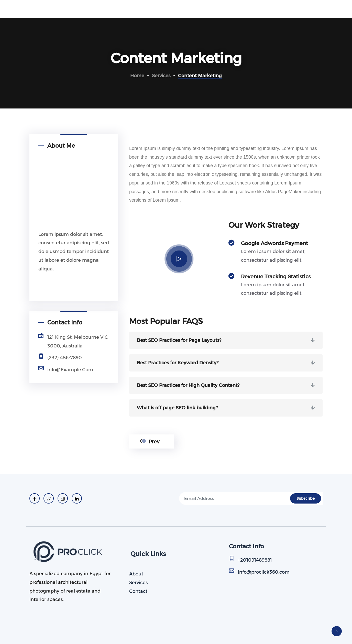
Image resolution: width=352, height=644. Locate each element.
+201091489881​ (255, 560)
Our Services (119, 9)
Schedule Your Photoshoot (173, 9)
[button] (226, 340)
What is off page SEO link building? (177, 408)
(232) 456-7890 (65, 358)
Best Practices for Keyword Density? (178, 363)
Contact (138, 591)
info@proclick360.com (264, 572)
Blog (284, 9)
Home (67, 9)
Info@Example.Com (70, 370)
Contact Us (258, 9)
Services (138, 583)
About (90, 9)
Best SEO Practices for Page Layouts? (179, 340)
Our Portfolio (223, 9)
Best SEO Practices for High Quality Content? (188, 385)
